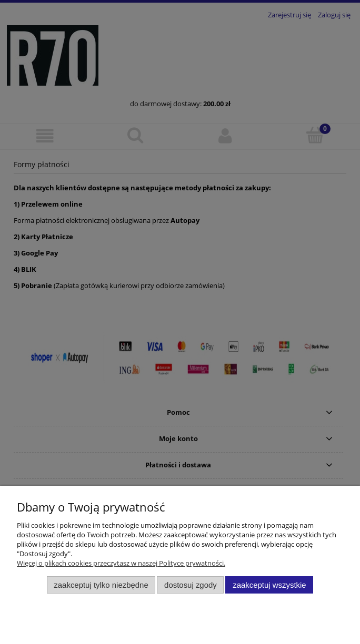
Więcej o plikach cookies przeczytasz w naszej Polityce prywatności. (121, 563)
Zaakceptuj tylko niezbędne (101, 585)
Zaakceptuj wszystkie (269, 585)
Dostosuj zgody (191, 585)
